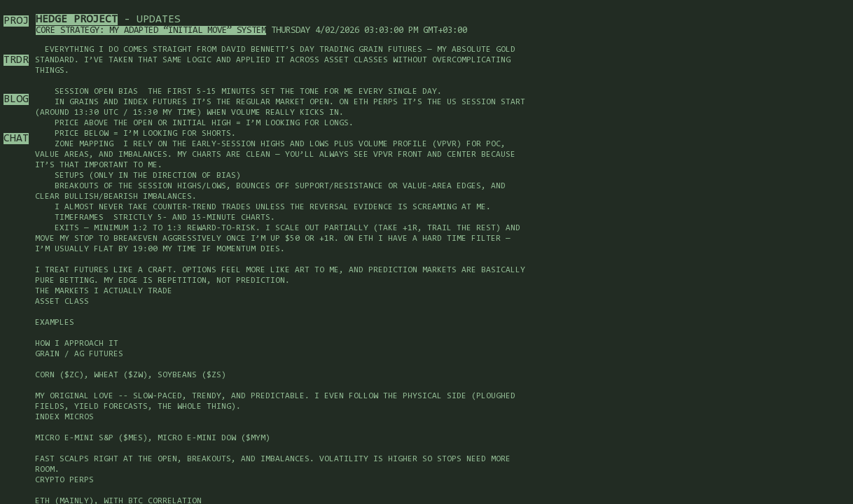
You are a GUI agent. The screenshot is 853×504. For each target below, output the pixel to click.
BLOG (16, 99)
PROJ (16, 21)
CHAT (16, 139)
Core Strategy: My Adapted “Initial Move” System (151, 30)
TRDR (16, 60)
